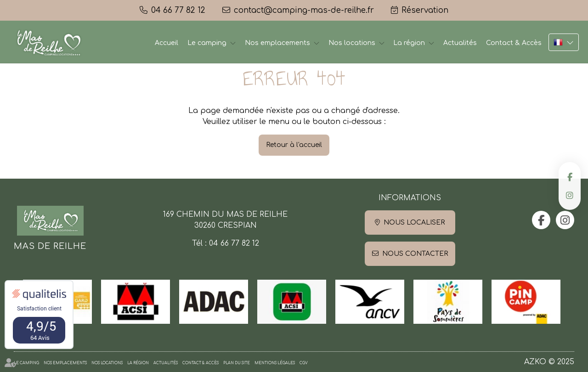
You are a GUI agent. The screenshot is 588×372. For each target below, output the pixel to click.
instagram (570, 195)
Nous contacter (415, 254)
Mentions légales (275, 363)
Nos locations (352, 43)
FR (564, 42)
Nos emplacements (277, 43)
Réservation (425, 10)
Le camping (207, 43)
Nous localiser (414, 223)
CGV (304, 363)
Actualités (460, 43)
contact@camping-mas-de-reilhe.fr (304, 10)
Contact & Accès (514, 43)
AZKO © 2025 (549, 362)
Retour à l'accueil (294, 145)
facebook (570, 177)
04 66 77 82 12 (234, 243)
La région (409, 43)
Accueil (167, 43)
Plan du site (237, 363)
